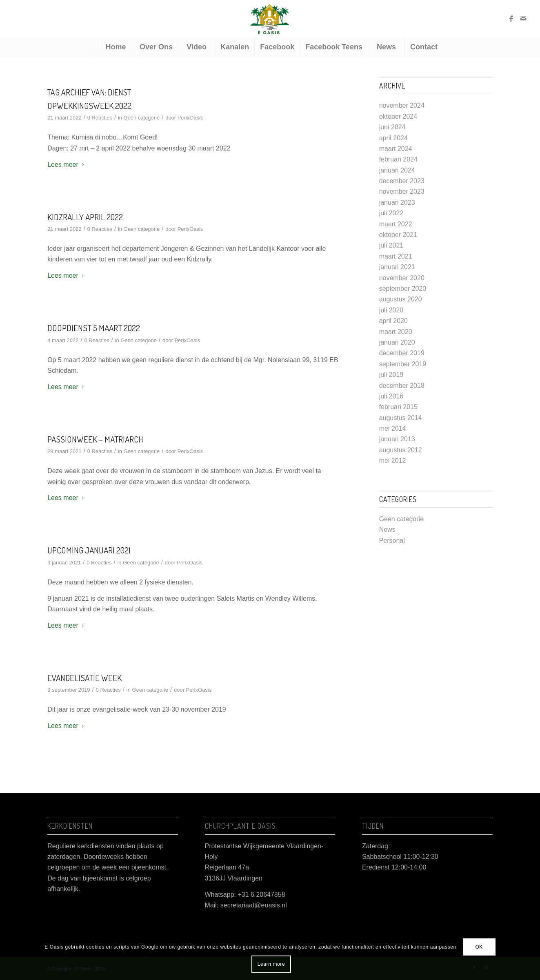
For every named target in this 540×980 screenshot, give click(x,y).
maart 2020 (396, 332)
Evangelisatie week (84, 678)
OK (479, 947)
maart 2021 (396, 256)
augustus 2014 (401, 418)
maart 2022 (396, 224)
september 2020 (403, 289)
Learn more (271, 964)
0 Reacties (100, 118)
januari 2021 (397, 267)
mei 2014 (393, 428)
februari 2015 (398, 407)
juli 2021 (391, 245)
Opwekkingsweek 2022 (89, 105)
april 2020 (393, 321)
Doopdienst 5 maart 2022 (94, 328)
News (387, 530)
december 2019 (402, 353)
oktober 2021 (398, 235)
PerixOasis (190, 118)
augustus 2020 (401, 299)
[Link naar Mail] (523, 18)
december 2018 (402, 386)
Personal (392, 541)
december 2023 (402, 181)
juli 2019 (391, 375)
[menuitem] (116, 47)
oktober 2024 (398, 116)
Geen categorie (142, 118)
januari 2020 (397, 342)
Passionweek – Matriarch (95, 439)
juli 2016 (391, 396)
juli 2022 (391, 213)
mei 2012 (393, 461)
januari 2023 (397, 202)
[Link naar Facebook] (511, 18)
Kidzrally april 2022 (85, 217)
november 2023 (402, 191)
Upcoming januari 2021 (89, 550)
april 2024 (393, 138)
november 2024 (402, 105)
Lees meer (67, 165)
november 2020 (402, 278)
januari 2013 (397, 439)
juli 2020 (391, 310)
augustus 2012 (401, 450)
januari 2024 (397, 170)
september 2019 (403, 364)
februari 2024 (398, 159)
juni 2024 (392, 127)
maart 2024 (396, 149)
